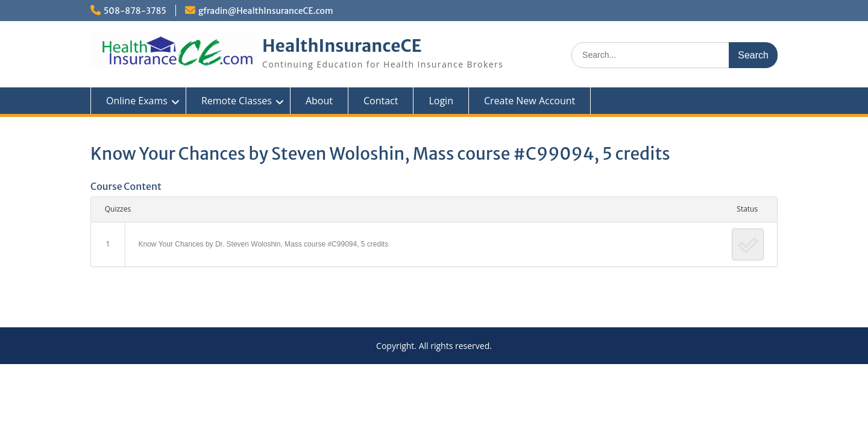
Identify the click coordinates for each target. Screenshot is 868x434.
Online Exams (137, 101)
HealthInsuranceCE (342, 46)
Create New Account (530, 101)
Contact (381, 101)
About (319, 101)
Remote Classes (237, 101)
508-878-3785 (135, 11)
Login (441, 101)
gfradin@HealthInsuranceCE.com (266, 11)
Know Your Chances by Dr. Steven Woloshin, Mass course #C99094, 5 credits (264, 244)
